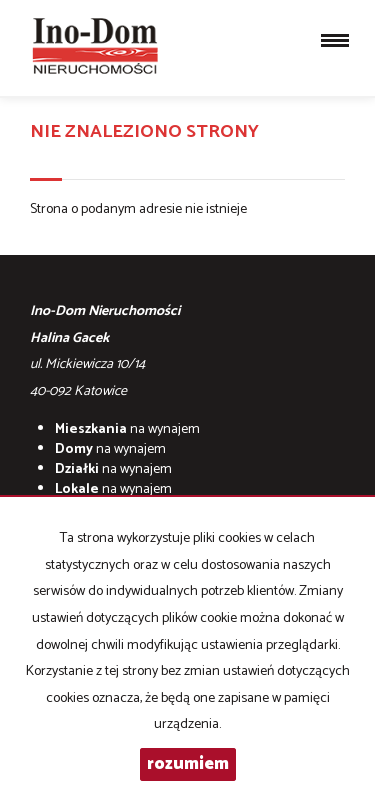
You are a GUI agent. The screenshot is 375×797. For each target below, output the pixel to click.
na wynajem (127, 429)
